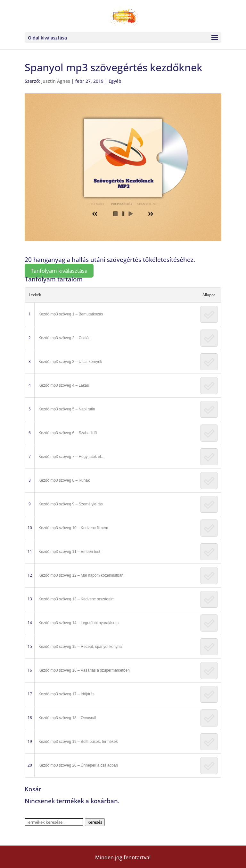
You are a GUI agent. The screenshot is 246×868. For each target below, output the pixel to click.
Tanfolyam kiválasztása (59, 271)
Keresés (95, 822)
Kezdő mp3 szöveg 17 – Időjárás (66, 694)
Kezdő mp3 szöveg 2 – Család (65, 338)
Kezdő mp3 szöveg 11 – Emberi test (69, 552)
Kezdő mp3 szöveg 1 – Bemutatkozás (71, 314)
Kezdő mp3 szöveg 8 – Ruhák (64, 480)
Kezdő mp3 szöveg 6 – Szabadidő (68, 433)
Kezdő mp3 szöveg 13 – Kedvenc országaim (76, 599)
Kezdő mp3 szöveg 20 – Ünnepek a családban (78, 765)
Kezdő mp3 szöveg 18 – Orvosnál (67, 718)
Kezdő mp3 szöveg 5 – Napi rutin (67, 409)
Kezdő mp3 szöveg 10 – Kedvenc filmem (73, 528)
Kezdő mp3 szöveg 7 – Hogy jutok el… (72, 457)
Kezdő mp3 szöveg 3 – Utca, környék (70, 362)
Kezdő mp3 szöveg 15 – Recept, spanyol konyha (80, 647)
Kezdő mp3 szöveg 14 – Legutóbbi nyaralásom (78, 623)
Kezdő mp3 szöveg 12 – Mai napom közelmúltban (81, 575)
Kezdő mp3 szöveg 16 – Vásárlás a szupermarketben (84, 670)
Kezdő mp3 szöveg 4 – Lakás (64, 385)
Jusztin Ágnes (56, 81)
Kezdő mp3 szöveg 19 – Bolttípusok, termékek (78, 742)
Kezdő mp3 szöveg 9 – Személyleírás (71, 504)
